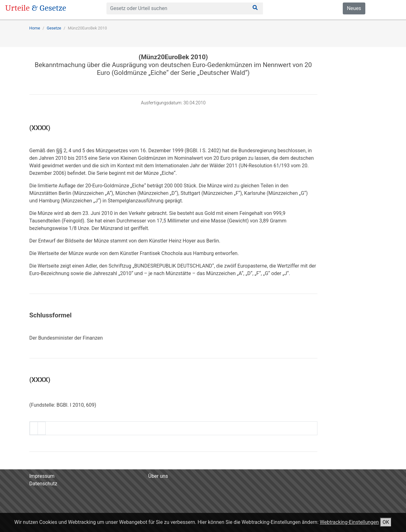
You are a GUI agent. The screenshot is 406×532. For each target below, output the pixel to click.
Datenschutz (43, 484)
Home (35, 28)
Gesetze (54, 28)
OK (386, 522)
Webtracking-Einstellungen (349, 522)
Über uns (158, 476)
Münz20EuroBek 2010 (87, 28)
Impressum (42, 476)
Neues (354, 8)
